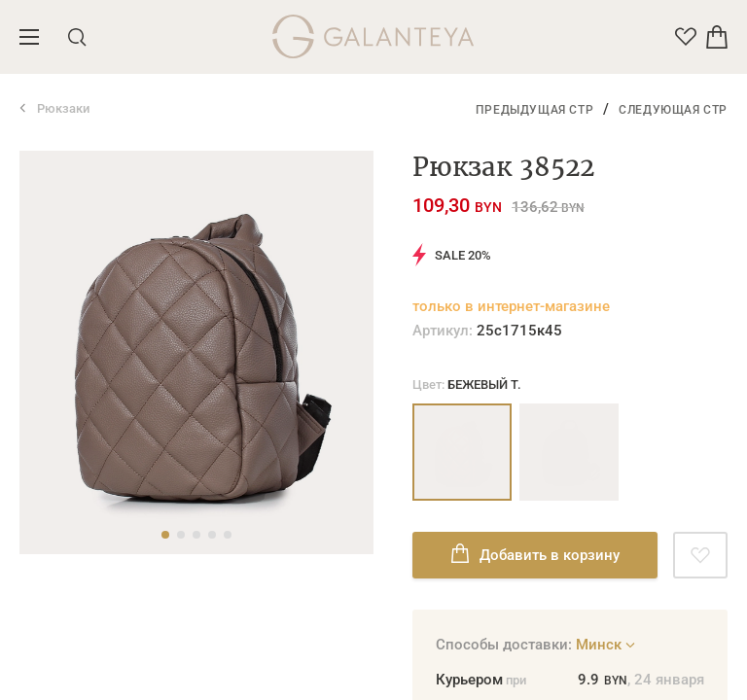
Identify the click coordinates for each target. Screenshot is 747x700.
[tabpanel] (196, 352)
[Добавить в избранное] (700, 555)
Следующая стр (673, 110)
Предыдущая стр (534, 110)
